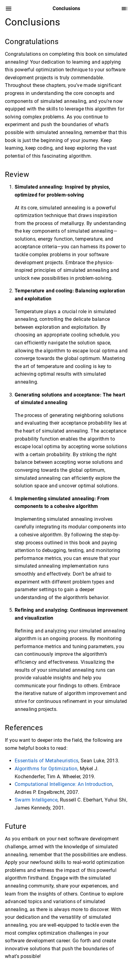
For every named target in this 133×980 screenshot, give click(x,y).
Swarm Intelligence (36, 800)
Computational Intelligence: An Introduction (63, 784)
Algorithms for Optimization (46, 769)
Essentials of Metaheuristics (46, 761)
